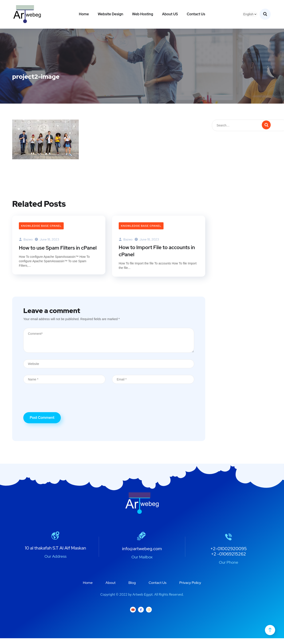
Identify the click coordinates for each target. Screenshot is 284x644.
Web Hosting (143, 14)
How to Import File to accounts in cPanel (156, 252)
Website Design (110, 14)
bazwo (26, 239)
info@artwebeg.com (142, 554)
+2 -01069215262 (228, 560)
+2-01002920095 (229, 554)
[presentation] (57, 407)
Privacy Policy (190, 588)
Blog (132, 588)
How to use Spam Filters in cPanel (51, 252)
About (111, 588)
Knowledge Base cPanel (41, 226)
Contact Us (196, 14)
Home (84, 14)
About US (170, 14)
